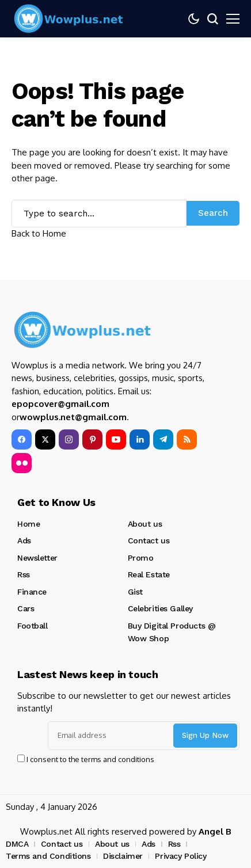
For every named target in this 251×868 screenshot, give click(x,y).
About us (145, 524)
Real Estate (149, 574)
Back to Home (39, 233)
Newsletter (37, 558)
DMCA (17, 844)
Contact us (149, 540)
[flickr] (22, 463)
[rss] (187, 439)
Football (33, 626)
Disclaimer (123, 856)
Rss (24, 574)
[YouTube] (116, 439)
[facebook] (22, 439)
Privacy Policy (180, 856)
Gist (135, 592)
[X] (45, 439)
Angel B (215, 831)
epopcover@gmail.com (60, 404)
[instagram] (69, 439)
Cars (26, 608)
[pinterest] (92, 439)
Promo (141, 558)
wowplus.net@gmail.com (73, 417)
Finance (32, 592)
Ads (24, 540)
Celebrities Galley (160, 608)
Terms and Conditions (48, 856)
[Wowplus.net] (69, 19)
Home (28, 524)
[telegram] (163, 439)
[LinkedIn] (140, 439)
